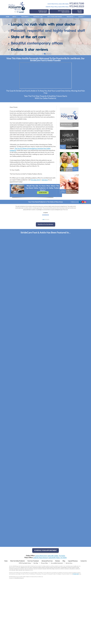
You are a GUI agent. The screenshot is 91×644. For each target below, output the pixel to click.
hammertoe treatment (19, 569)
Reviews (58, 561)
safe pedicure (72, 569)
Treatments (26, 17)
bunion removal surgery (55, 567)
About (15, 17)
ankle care (76, 566)
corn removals (12, 570)
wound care (57, 569)
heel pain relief (46, 569)
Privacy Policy (44, 563)
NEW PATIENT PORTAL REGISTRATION (64, 11)
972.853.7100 (77, 3)
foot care (70, 566)
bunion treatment (46, 567)
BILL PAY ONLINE (80, 11)
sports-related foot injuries (36, 567)
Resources (71, 17)
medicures (78, 569)
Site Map (36, 563)
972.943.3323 (77, 6)
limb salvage (52, 569)
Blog (64, 561)
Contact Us (84, 561)
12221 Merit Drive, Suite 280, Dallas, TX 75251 (50, 556)
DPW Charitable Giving (25, 563)
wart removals (26, 570)
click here (45, 180)
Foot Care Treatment (33, 561)
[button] (42, 220)
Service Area (69, 563)
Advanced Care (39, 17)
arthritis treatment (65, 569)
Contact (82, 17)
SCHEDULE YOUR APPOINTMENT (43, 11)
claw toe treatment (29, 569)
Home (8, 17)
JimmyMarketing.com (19, 578)
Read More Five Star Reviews (46, 224)
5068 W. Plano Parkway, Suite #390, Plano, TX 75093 (50, 558)
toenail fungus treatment (66, 567)
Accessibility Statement (57, 563)
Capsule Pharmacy (73, 561)
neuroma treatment (38, 569)
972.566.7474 (35, 180)
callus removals (19, 570)
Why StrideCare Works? (55, 17)
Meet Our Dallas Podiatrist (18, 561)
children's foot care (25, 567)
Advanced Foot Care (47, 561)
